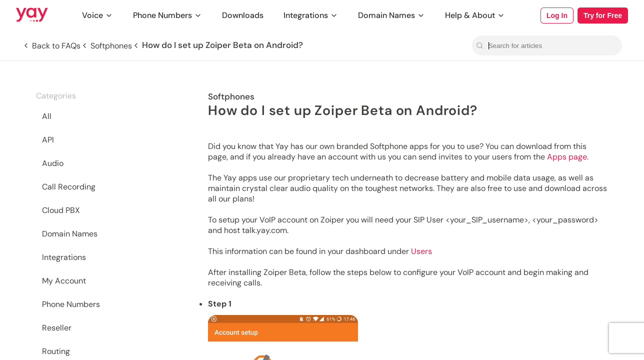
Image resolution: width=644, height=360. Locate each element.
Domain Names (391, 15)
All (47, 116)
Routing (56, 351)
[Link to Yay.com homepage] (32, 15)
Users (421, 251)
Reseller (57, 328)
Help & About (475, 15)
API (48, 140)
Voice (97, 15)
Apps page (567, 157)
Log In (557, 15)
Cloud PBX (61, 210)
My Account (64, 281)
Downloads (243, 15)
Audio (53, 163)
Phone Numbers (167, 15)
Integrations (311, 15)
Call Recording (69, 187)
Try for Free (603, 15)
